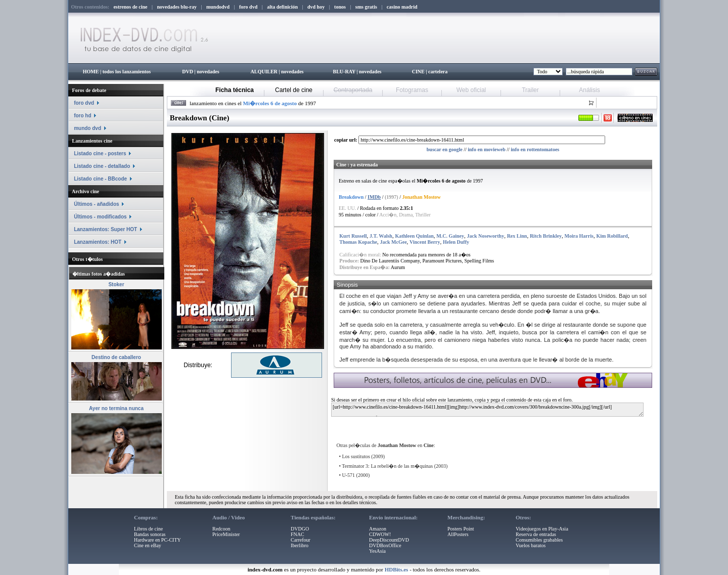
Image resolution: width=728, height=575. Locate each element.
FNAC (298, 534)
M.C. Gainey (450, 236)
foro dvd (84, 103)
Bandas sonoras (150, 534)
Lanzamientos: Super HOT (105, 229)
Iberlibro (300, 545)
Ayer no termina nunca (116, 408)
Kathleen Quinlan (414, 236)
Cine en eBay (148, 545)
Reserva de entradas (536, 534)
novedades (208, 72)
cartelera (438, 72)
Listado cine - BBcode (100, 179)
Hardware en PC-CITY (157, 540)
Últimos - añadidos (96, 204)
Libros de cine (148, 529)
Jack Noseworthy (486, 236)
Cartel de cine (294, 90)
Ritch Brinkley (546, 236)
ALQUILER (264, 72)
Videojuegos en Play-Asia (542, 529)
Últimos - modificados (100, 217)
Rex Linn (517, 236)
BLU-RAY (344, 72)
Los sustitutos (356, 456)
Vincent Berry (425, 242)
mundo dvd (87, 128)
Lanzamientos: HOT (98, 242)
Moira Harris (579, 236)
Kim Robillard (612, 236)
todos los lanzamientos (127, 72)
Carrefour (301, 540)
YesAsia (377, 551)
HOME (91, 72)
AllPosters (458, 534)
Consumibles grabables (539, 540)
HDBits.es (397, 569)
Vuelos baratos (531, 545)
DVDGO (300, 529)
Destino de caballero (116, 357)
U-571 (349, 475)
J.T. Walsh (381, 236)
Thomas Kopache (358, 242)
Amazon (378, 529)
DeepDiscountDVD (389, 540)
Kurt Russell (353, 236)
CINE (418, 72)
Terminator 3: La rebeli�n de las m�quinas (387, 466)
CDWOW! (380, 534)
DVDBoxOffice (385, 545)
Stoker (116, 284)
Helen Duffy (456, 242)
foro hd (82, 116)
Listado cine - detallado (102, 166)
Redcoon (221, 529)
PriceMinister (226, 534)
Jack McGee (394, 242)
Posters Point (461, 529)
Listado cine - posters (100, 153)
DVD (188, 72)
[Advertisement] (453, 426)
